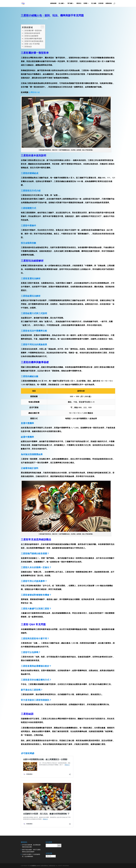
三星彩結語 (28, 46)
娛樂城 (46, 19)
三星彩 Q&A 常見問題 (32, 44)
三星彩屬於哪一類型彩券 (33, 30)
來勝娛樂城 (40, 19)
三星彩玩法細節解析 (31, 36)
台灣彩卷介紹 (34, 92)
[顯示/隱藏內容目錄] (41, 27)
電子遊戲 (70, 4)
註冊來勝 (101, 4)
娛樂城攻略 (109, 4)
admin (24, 19)
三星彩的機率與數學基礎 (33, 39)
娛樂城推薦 (53, 4)
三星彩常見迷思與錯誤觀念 (33, 41)
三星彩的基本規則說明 (32, 33)
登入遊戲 (94, 4)
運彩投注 (79, 4)
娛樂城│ (34, 866)
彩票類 (85, 4)
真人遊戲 (61, 4)
